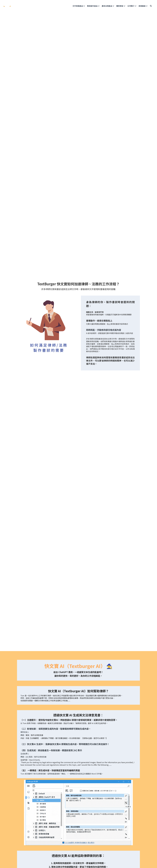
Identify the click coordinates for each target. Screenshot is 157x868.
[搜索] (151, 6)
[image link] (7, 6)
